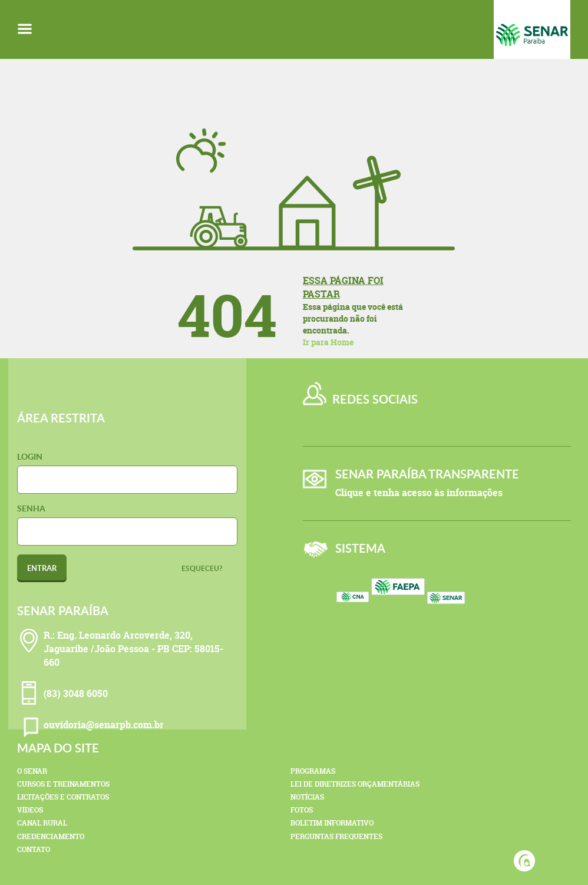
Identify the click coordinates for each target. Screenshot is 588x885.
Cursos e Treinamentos (63, 784)
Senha (31, 508)
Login (30, 456)
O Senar (32, 771)
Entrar (42, 568)
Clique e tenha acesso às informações (419, 493)
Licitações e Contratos (63, 797)
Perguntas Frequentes (336, 836)
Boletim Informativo (332, 823)
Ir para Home (328, 342)
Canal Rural (42, 823)
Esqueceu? (202, 568)
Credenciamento (51, 836)
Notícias (307, 797)
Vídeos (30, 810)
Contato (34, 849)
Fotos (302, 810)
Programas (313, 771)
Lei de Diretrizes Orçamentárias (355, 784)
